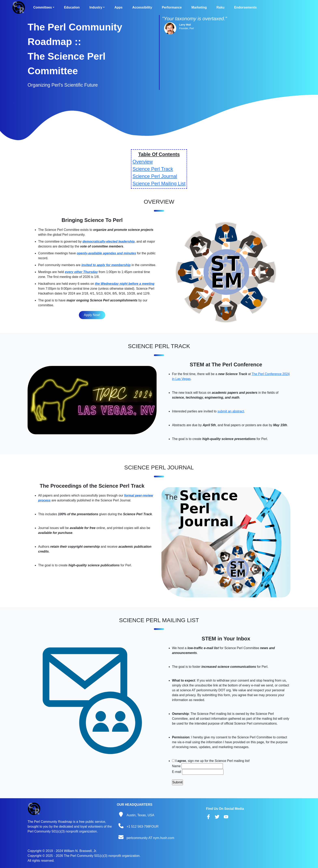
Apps (118, 7)
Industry (96, 7)
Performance (172, 7)
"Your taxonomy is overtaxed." (194, 19)
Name (176, 766)
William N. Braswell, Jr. (80, 851)
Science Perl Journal (155, 176)
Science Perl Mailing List (159, 183)
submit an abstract (231, 411)
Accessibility (142, 7)
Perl (192, 28)
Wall (188, 25)
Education (72, 7)
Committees (43, 7)
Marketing (199, 7)
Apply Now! (92, 315)
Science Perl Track (153, 169)
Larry (182, 25)
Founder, (184, 28)
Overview (143, 162)
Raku (220, 7)
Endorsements (245, 7)
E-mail (177, 772)
